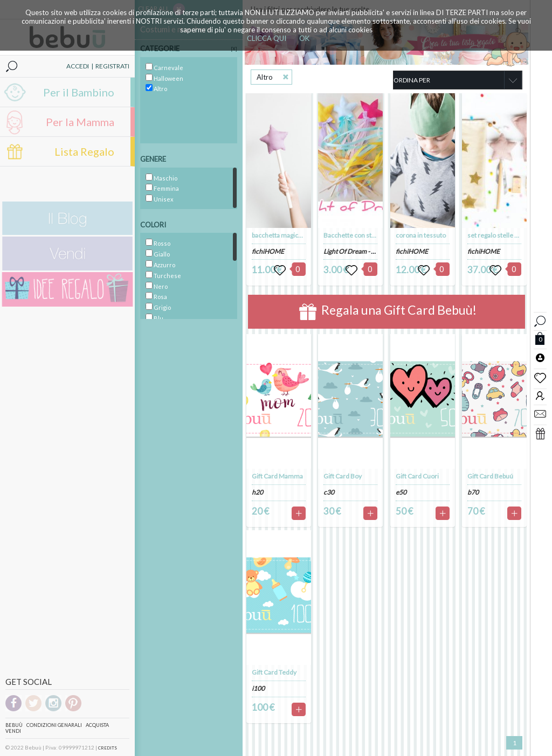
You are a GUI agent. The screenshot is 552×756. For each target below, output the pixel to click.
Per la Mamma (80, 122)
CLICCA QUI (267, 38)
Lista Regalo (84, 151)
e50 (401, 492)
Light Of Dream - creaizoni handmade (376, 251)
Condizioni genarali (54, 725)
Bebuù (14, 725)
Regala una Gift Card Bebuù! (388, 312)
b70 (473, 492)
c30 (329, 492)
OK (304, 38)
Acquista (97, 725)
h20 (257, 492)
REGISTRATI (112, 66)
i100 (258, 688)
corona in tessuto (421, 235)
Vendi (13, 731)
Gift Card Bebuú (490, 476)
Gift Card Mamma (277, 476)
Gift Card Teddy (274, 672)
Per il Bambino (79, 92)
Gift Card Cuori (417, 476)
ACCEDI (78, 66)
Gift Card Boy (343, 476)
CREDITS (108, 748)
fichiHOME (268, 251)
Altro (265, 77)
